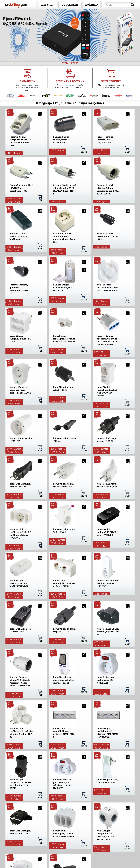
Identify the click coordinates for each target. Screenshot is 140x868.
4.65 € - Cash (14, 304)
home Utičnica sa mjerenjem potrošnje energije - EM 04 (64, 680)
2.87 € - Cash (101, 694)
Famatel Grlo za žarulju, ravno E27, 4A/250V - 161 (63, 140)
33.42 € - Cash (101, 748)
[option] (70, 35)
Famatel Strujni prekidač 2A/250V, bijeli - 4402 (19, 236)
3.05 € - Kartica (101, 690)
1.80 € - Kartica (14, 449)
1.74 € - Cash (58, 847)
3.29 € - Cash (58, 352)
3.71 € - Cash (14, 748)
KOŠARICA (92, 5)
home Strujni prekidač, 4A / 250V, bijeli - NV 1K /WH (19, 583)
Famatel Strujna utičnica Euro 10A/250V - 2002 (105, 140)
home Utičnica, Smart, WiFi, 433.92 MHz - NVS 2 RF (108, 583)
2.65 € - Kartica (101, 352)
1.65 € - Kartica (58, 150)
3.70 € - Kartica (14, 796)
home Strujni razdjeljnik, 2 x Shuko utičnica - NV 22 (64, 583)
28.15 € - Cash (58, 748)
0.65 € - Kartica (101, 642)
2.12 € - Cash (14, 497)
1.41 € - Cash (58, 497)
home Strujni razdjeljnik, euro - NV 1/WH (20, 339)
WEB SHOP (47, 5)
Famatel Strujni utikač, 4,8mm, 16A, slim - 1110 (63, 288)
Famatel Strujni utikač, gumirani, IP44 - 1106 (108, 236)
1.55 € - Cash (58, 153)
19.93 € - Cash (58, 543)
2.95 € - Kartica (101, 403)
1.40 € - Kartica (58, 398)
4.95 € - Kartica (14, 301)
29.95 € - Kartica (58, 744)
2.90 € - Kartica (58, 594)
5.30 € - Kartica (14, 400)
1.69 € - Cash (14, 452)
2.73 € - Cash (58, 597)
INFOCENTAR (70, 5)
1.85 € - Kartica (58, 844)
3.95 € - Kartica (14, 744)
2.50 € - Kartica (58, 250)
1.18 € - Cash (14, 643)
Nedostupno (14, 153)
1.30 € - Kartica (101, 301)
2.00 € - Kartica (14, 247)
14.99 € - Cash (14, 697)
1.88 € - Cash (14, 250)
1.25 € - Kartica (14, 639)
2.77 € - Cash (101, 406)
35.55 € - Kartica (101, 744)
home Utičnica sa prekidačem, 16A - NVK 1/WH (106, 680)
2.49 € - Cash (101, 355)
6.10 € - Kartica (58, 298)
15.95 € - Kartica (14, 693)
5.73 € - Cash (58, 301)
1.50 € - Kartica (58, 494)
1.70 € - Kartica (101, 449)
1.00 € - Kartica (14, 198)
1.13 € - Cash (101, 153)
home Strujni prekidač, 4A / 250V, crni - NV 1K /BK (107, 532)
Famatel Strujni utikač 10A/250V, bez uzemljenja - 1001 (21, 188)
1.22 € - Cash (101, 304)
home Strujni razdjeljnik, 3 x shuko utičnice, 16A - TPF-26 (64, 339)
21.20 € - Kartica (58, 540)
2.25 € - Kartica (14, 494)
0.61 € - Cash (101, 645)
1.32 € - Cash (58, 401)
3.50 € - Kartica (58, 349)
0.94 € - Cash (14, 202)
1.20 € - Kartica (101, 150)
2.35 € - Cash (58, 253)
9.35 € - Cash (101, 850)
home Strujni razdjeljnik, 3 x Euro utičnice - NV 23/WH (64, 834)
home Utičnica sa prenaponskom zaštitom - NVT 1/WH (20, 390)
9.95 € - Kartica (101, 847)
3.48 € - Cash (14, 799)
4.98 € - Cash (14, 404)
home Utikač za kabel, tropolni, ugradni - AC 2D (108, 632)
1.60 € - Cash (101, 452)
